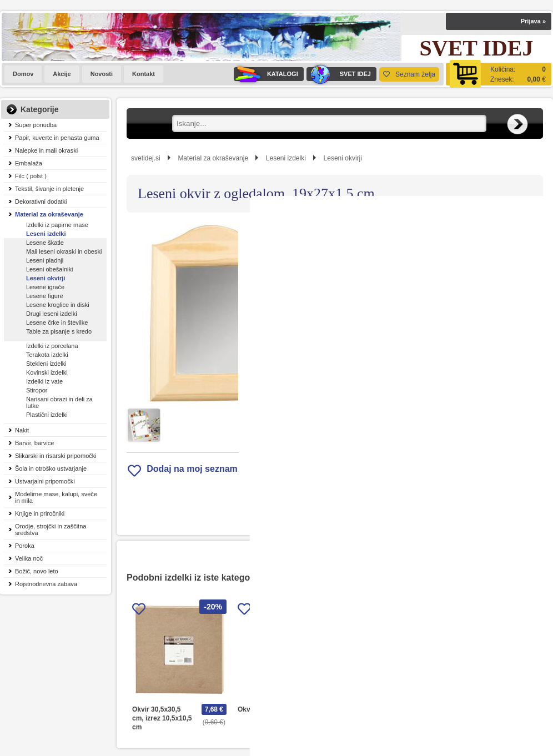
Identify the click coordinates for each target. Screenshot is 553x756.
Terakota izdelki (47, 355)
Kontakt (144, 74)
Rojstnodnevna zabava (46, 584)
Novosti (102, 74)
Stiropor (37, 390)
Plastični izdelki (47, 415)
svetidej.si (146, 158)
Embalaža (29, 163)
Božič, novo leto (37, 571)
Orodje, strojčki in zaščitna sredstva (51, 530)
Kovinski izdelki (47, 372)
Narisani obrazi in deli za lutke (59, 402)
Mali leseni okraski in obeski (64, 251)
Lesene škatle (45, 243)
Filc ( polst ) (31, 176)
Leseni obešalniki (49, 269)
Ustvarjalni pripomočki (45, 481)
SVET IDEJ (339, 74)
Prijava (533, 21)
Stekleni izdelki (46, 364)
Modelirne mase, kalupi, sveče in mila (56, 497)
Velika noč (29, 558)
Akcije (62, 74)
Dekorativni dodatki (41, 201)
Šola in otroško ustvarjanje (51, 468)
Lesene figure (45, 296)
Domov (23, 74)
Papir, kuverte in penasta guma (57, 138)
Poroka (25, 546)
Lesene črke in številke (57, 322)
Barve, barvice (34, 443)
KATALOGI (266, 74)
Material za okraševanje (49, 214)
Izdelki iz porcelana (52, 346)
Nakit (22, 430)
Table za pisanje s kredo (59, 331)
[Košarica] (499, 74)
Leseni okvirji (46, 278)
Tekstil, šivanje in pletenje (49, 189)
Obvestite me (374, 361)
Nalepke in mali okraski (46, 150)
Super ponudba (36, 125)
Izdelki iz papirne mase (57, 225)
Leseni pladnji (45, 260)
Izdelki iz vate (44, 381)
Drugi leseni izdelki (52, 314)
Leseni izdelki (46, 234)
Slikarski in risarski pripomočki (56, 456)
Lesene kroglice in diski (58, 305)
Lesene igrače (45, 287)
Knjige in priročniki (40, 513)
